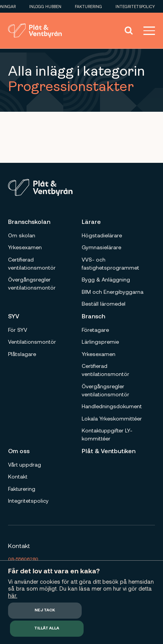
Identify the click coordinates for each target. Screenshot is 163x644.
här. (13, 595)
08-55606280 (23, 559)
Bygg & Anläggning (106, 279)
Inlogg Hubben (45, 6)
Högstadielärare (102, 235)
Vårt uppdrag (25, 464)
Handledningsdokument (112, 406)
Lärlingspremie (100, 342)
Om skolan (22, 235)
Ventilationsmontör (32, 342)
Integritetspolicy (135, 6)
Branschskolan (29, 221)
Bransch (93, 316)
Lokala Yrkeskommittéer (112, 418)
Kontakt (18, 476)
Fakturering (88, 6)
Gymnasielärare (101, 247)
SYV (14, 316)
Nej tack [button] (45, 610)
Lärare (91, 221)
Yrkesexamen (25, 247)
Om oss (19, 451)
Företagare (95, 330)
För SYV (18, 330)
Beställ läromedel (104, 304)
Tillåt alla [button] (47, 628)
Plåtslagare (22, 354)
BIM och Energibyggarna (113, 292)
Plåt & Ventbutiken (109, 451)
